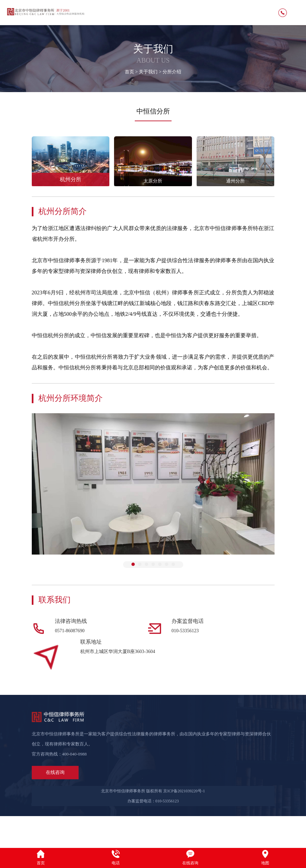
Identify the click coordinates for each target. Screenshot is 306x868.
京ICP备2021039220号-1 (184, 823)
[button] (133, 564)
